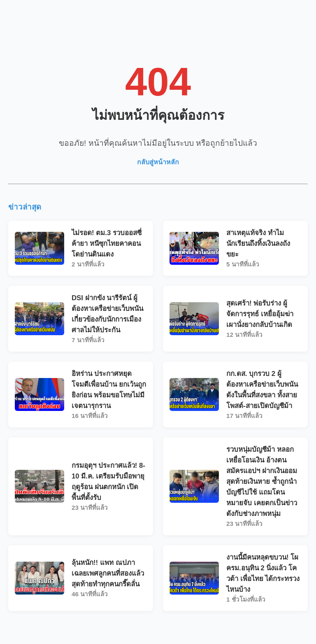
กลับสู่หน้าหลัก (158, 162)
